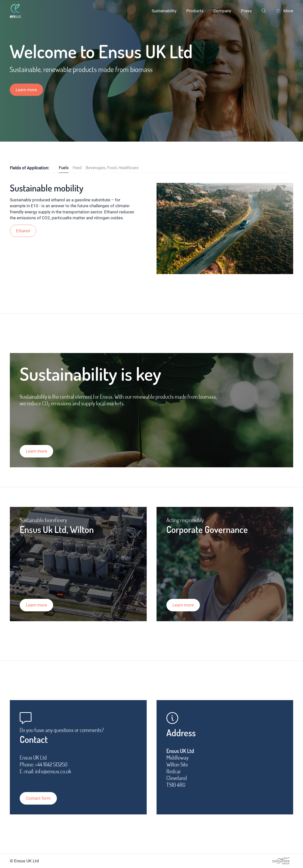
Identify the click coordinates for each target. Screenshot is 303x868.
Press (246, 11)
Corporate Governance (207, 529)
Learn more (26, 90)
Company (222, 11)
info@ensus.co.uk (53, 771)
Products (195, 11)
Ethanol (23, 231)
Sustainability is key (90, 374)
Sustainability (164, 11)
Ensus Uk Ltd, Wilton (57, 529)
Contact (34, 739)
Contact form (38, 798)
